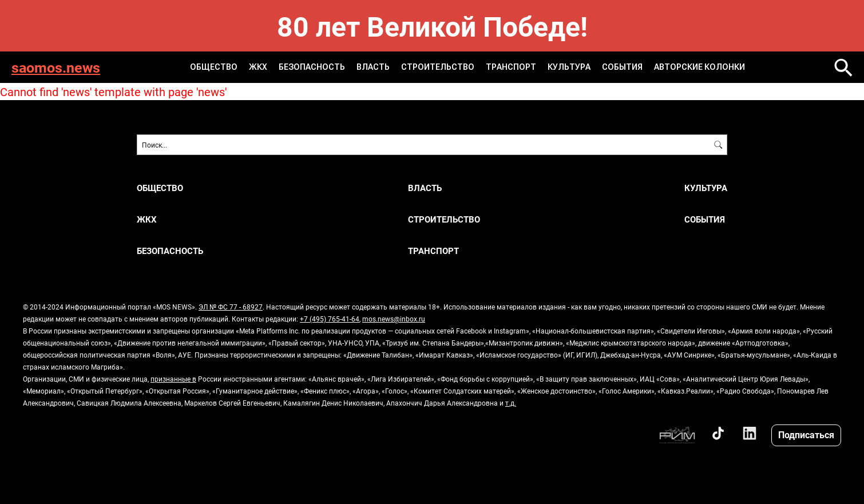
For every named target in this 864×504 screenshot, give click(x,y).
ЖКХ (258, 67)
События (622, 67)
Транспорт (511, 67)
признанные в (173, 379)
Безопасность (312, 67)
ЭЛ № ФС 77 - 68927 (231, 307)
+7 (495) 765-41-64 (330, 319)
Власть (373, 67)
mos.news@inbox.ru (394, 319)
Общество (214, 67)
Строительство (438, 67)
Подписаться (806, 434)
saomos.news (56, 67)
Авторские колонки (699, 67)
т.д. (511, 403)
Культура (569, 67)
